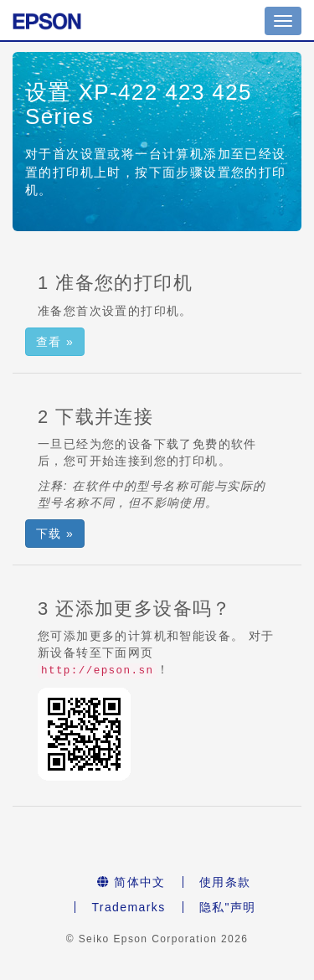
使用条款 (225, 882)
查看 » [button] (55, 342)
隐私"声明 (228, 907)
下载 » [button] (55, 534)
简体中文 (131, 882)
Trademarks (128, 907)
